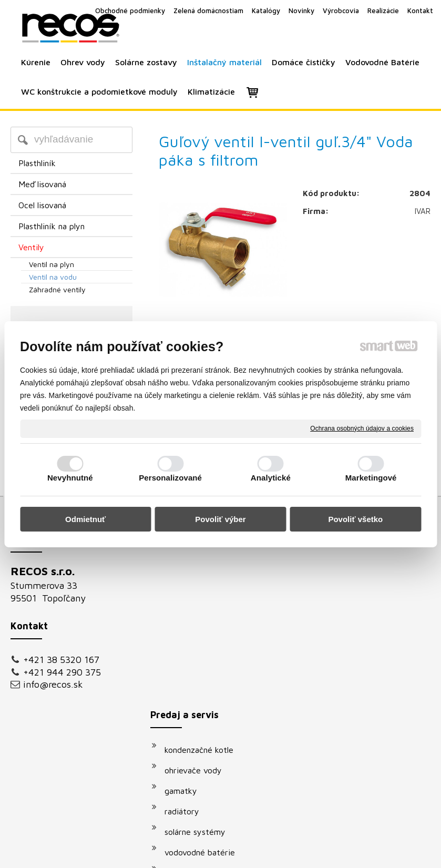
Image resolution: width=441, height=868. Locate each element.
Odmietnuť (85, 519)
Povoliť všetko (355, 519)
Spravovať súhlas (399, 834)
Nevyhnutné (70, 478)
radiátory (187, 636)
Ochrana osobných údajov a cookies (362, 428)
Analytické (271, 478)
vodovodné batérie (205, 677)
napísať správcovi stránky (208, 834)
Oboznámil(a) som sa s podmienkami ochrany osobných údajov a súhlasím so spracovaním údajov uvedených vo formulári (372, 713)
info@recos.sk (53, 684)
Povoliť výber (220, 519)
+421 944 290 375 (62, 672)
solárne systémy (200, 656)
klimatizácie (192, 718)
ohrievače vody (198, 595)
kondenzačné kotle (204, 574)
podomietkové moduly (211, 697)
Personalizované (170, 478)
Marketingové (371, 478)
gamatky (186, 615)
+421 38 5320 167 (61, 660)
